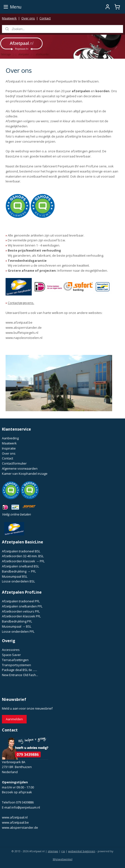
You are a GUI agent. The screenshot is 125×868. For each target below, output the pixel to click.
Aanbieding (10, 438)
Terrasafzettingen (15, 660)
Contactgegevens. (21, 303)
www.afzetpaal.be (19, 322)
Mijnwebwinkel (63, 859)
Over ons (28, 18)
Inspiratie (9, 448)
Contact (45, 18)
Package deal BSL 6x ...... (20, 670)
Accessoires (11, 650)
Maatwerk (9, 18)
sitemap (53, 851)
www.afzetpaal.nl (15, 817)
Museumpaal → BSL (17, 626)
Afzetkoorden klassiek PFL (21, 616)
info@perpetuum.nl (26, 807)
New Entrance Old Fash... (20, 675)
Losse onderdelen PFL (18, 631)
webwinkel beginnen (82, 851)
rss (63, 851)
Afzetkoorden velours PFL (21, 611)
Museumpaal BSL (15, 576)
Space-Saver (11, 655)
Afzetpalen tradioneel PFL (21, 601)
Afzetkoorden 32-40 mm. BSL (23, 556)
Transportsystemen (16, 665)
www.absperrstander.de (24, 328)
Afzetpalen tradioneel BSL (21, 551)
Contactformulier (14, 463)
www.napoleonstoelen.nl (24, 338)
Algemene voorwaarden (20, 468)
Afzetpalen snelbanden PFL (22, 606)
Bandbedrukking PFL (17, 621)
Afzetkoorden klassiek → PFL (23, 561)
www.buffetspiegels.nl (22, 333)
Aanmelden (14, 719)
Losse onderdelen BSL (18, 581)
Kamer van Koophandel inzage (25, 474)
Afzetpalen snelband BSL (20, 566)
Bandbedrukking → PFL (19, 571)
